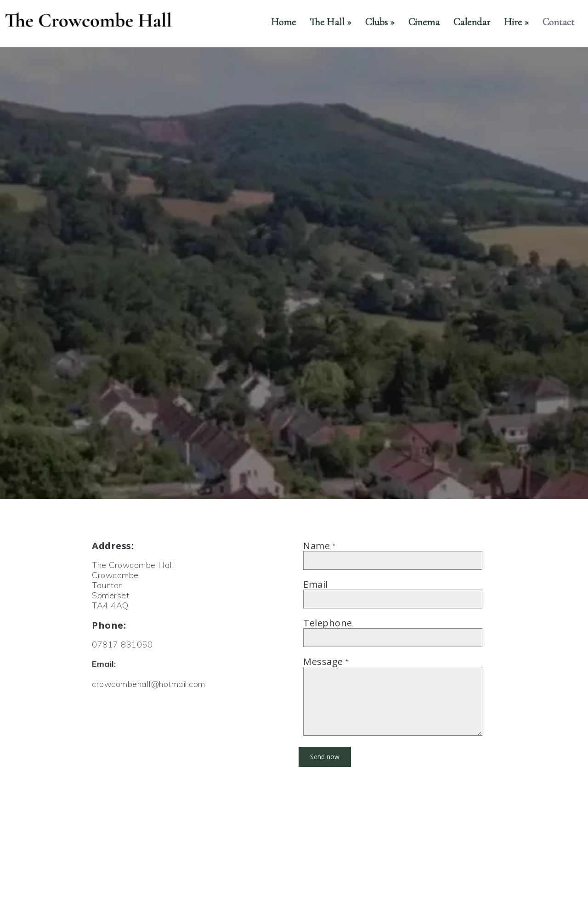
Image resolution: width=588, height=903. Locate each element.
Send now (325, 757)
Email (316, 584)
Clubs (380, 22)
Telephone (328, 623)
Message (326, 662)
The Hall (331, 22)
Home (283, 22)
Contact (558, 22)
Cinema (424, 22)
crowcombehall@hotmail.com (149, 684)
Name (319, 546)
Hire (516, 22)
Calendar (472, 22)
